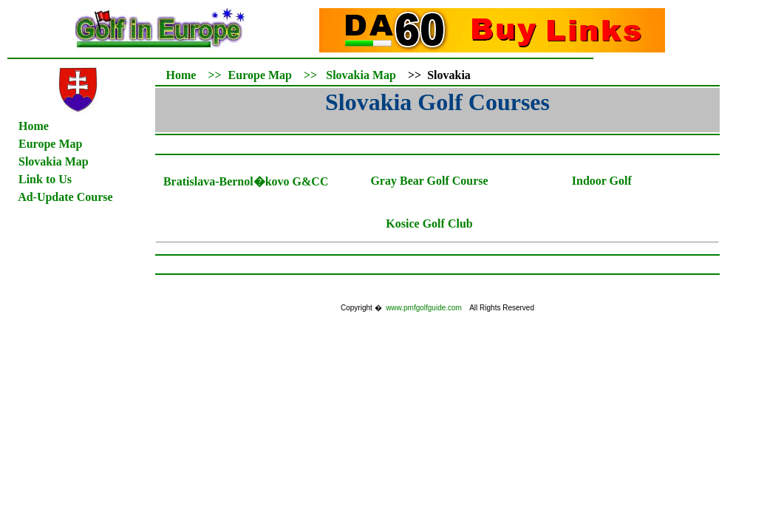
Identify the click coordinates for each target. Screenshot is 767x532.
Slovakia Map (361, 75)
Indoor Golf (602, 181)
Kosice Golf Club (429, 224)
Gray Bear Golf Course (429, 181)
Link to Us (45, 179)
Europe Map (50, 144)
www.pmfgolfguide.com (424, 308)
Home (34, 126)
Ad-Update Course (65, 197)
